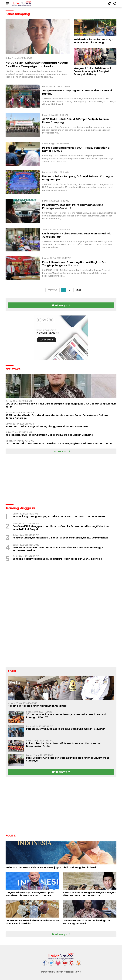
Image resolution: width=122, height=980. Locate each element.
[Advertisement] (61, 479)
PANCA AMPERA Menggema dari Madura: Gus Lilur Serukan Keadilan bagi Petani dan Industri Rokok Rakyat (61, 528)
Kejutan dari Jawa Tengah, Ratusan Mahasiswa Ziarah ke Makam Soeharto (49, 435)
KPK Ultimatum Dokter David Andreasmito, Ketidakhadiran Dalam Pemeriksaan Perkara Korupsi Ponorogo (57, 417)
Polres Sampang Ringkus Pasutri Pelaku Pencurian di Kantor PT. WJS (76, 149)
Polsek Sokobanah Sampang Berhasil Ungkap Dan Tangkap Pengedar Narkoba (75, 264)
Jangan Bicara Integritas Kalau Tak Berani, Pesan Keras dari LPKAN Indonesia (57, 559)
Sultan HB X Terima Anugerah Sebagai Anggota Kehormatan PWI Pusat (47, 426)
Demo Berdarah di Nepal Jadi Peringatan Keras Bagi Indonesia (87, 922)
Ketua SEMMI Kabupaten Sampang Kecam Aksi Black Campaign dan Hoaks (37, 64)
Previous (53, 290)
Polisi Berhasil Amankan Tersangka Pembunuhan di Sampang (94, 41)
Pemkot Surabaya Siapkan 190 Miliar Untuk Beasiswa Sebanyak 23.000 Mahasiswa (61, 538)
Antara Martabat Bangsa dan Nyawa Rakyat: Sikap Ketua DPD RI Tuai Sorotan (89, 894)
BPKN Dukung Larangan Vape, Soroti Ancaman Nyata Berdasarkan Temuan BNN (59, 516)
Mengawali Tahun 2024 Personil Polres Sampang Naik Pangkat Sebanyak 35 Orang (92, 71)
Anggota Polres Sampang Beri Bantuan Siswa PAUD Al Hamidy (77, 92)
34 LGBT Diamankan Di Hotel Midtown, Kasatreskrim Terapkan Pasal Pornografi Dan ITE (66, 716)
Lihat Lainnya (61, 451)
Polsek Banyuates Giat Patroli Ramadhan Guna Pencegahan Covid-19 (73, 207)
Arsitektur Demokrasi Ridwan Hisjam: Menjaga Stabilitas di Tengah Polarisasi (51, 867)
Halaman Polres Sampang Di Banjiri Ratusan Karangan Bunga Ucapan (78, 178)
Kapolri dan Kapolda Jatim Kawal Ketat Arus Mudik (38, 706)
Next (78, 290)
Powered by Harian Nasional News (61, 972)
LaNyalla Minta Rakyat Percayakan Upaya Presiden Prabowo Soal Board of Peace (30, 894)
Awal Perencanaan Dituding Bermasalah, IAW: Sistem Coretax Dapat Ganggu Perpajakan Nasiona (58, 549)
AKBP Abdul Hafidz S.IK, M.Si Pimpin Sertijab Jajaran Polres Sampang (75, 121)
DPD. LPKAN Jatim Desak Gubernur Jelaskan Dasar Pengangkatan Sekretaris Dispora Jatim (59, 443)
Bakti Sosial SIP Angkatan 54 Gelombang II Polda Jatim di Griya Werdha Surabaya (68, 759)
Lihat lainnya (61, 305)
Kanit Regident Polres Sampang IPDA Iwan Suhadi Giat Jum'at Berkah (77, 235)
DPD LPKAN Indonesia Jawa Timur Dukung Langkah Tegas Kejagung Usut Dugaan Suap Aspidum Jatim (61, 405)
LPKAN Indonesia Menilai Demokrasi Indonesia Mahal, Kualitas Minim (32, 922)
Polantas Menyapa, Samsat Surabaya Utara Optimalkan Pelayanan (66, 729)
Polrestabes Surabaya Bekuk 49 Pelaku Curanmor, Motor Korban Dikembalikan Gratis (64, 745)
